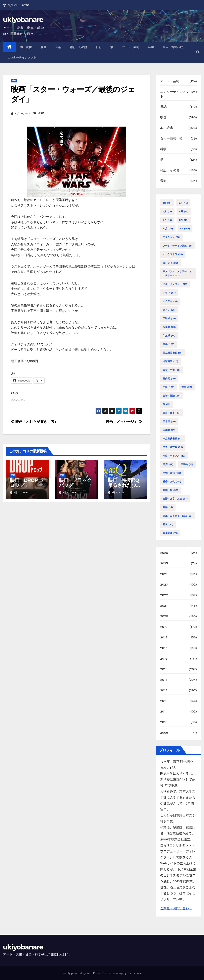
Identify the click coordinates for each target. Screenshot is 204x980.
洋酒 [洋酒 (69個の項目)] (168, 464)
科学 (151, 47)
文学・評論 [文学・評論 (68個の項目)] (172, 396)
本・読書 (26, 47)
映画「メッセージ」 (124, 422)
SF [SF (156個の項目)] (185, 229)
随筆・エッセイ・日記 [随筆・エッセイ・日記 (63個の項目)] (178, 516)
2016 (164, 658)
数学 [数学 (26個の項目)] (187, 387)
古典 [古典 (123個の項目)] (169, 344)
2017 (164, 648)
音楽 (58, 47)
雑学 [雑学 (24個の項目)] (168, 524)
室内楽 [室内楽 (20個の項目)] (169, 379)
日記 (99, 47)
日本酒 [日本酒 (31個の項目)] (169, 430)
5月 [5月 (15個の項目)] (167, 220)
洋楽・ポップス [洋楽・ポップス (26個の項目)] (174, 456)
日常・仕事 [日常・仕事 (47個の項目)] (172, 413)
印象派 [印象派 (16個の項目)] (169, 336)
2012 (164, 701)
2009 (164, 733)
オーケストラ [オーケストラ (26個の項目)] (173, 254)
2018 (164, 637)
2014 (164, 680)
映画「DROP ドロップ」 (27, 483)
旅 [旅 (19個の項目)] (167, 404)
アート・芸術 (131, 47)
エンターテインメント (22, 57)
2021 (164, 606)
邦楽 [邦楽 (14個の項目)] (168, 507)
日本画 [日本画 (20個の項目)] (169, 421)
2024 (164, 574)
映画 (44, 47)
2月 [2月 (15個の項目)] (183, 203)
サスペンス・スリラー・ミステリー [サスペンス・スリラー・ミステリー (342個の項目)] (177, 274)
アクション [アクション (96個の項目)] (172, 237)
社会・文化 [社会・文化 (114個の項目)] (172, 482)
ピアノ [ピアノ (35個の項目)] (169, 310)
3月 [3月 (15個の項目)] (167, 211)
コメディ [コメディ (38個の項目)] (170, 263)
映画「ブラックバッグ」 (75, 483)
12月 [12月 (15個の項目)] (168, 229)
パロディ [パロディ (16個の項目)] (170, 301)
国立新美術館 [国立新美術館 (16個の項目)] (173, 353)
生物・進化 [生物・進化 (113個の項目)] (172, 473)
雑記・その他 (78, 47)
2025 (164, 563)
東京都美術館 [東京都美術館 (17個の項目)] (173, 439)
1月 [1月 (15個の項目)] (167, 203)
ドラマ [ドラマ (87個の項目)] (169, 293)
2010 (164, 722)
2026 (164, 553)
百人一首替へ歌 (173, 47)
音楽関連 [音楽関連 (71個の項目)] (170, 533)
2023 (164, 584)
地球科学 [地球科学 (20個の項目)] (170, 361)
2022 (164, 595)
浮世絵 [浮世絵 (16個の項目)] (187, 464)
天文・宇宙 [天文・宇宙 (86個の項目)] (172, 370)
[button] (198, 52)
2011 (163, 711)
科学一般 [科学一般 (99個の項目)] (170, 490)
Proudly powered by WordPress (81, 973)
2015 (164, 669)
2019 (164, 627)
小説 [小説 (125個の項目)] (169, 387)
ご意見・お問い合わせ (176, 908)
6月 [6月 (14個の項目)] (184, 220)
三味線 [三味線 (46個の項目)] (169, 318)
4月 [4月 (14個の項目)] (184, 211)
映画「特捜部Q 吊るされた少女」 (124, 485)
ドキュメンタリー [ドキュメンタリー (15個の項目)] (175, 284)
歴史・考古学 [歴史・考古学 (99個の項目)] (173, 447)
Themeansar (135, 973)
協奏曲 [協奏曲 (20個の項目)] (169, 327)
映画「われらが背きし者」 (34, 422)
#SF (41, 113)
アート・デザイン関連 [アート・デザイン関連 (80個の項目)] (178, 246)
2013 (164, 690)
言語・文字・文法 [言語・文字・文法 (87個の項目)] (175, 499)
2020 (164, 616)
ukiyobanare (23, 20)
